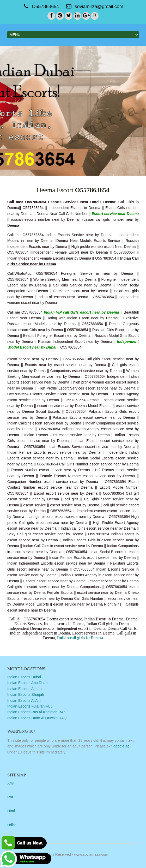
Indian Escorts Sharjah (26, 695)
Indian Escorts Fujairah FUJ (30, 706)
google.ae (121, 746)
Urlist (11, 825)
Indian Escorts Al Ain (24, 701)
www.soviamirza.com (91, 854)
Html (11, 811)
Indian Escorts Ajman (25, 689)
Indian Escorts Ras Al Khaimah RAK (37, 712)
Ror (10, 797)
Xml (10, 783)
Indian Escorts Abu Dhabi (28, 683)
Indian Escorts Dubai (24, 677)
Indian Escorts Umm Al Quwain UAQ (37, 718)
